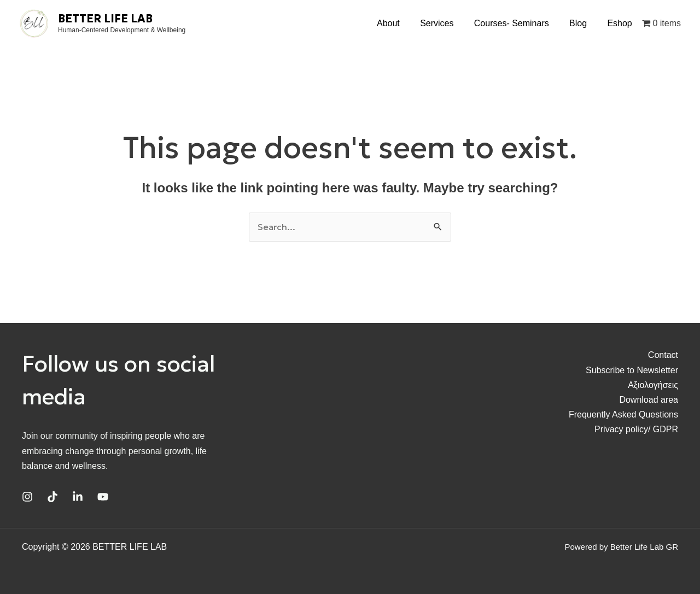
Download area (649, 400)
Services (447, 23)
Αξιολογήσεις (653, 385)
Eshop (621, 23)
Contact (663, 355)
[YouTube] (103, 497)
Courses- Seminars (519, 23)
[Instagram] (27, 497)
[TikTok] (52, 497)
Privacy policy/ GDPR (636, 429)
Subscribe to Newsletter (632, 370)
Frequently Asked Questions (623, 414)
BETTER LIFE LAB (105, 19)
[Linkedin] (78, 497)
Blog (582, 23)
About (401, 23)
